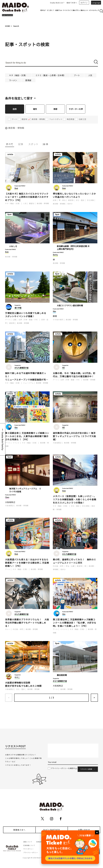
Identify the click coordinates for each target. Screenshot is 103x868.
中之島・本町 (58, 566)
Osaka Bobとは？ (57, 3)
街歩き (70, 204)
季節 (55, 109)
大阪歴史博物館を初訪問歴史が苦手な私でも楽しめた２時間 (23, 684)
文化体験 (90, 200)
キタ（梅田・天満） (18, 75)
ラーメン (13, 80)
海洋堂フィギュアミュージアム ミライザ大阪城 (25, 490)
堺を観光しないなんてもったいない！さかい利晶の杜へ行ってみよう (74, 195)
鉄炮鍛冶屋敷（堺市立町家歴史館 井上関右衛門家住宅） (73, 248)
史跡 (55, 200)
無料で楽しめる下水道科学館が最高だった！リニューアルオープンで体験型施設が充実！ (26, 376)
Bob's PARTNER (52, 830)
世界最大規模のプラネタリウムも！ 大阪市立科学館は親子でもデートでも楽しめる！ (27, 623)
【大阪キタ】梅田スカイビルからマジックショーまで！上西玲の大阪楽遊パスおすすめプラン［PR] (27, 197)
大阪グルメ (59, 10)
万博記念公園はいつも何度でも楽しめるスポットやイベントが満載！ (26, 315)
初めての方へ (72, 3)
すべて (10, 144)
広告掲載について (29, 845)
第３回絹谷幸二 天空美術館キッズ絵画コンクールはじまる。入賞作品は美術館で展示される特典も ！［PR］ (27, 436)
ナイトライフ (67, 10)
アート (77, 75)
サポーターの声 (76, 109)
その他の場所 (58, 320)
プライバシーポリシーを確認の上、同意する (68, 768)
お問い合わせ (84, 830)
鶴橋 (55, 316)
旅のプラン (76, 10)
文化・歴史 (80, 200)
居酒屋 (28, 80)
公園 (14, 320)
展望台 (32, 203)
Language (96, 3)
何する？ (43, 10)
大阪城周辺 (57, 443)
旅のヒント (84, 10)
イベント (16, 443)
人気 (90, 75)
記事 (21, 144)
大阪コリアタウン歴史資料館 (70, 306)
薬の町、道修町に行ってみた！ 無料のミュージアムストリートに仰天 (74, 561)
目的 (15, 109)
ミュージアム (28, 383)
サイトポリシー (28, 849)
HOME (8, 26)
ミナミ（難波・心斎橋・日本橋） (51, 75)
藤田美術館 (62, 675)
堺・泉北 (62, 200)
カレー (8, 629)
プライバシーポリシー (31, 853)
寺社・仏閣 (70, 566)
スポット (33, 144)
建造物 (71, 200)
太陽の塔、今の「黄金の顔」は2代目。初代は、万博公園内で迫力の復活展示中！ (74, 375)
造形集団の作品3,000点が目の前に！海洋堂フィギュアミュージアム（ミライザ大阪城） (74, 436)
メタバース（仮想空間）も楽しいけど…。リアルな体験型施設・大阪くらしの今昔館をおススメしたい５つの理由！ (75, 499)
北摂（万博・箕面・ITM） (29, 320)
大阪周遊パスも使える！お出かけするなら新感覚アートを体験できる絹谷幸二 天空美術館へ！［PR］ (27, 563)
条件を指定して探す (19, 98)
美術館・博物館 (16, 128)
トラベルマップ (94, 10)
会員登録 (39, 842)
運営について (28, 842)
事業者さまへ (19, 830)
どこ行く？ (51, 10)
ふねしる (13, 246)
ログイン (84, 3)
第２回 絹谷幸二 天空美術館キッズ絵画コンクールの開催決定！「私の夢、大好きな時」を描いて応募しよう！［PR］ (75, 623)
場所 (35, 109)
